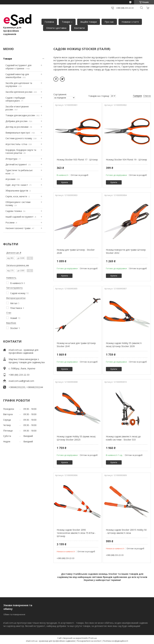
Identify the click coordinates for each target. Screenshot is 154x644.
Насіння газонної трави (18, 228)
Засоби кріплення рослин (19, 92)
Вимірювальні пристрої (18, 133)
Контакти (79, 28)
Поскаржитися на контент (89, 641)
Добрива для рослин (16, 121)
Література (11, 159)
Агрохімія (10, 179)
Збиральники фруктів (17, 191)
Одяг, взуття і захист (17, 185)
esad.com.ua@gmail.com (21, 381)
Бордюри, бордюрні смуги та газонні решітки (21, 152)
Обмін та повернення (14, 614)
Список (147, 96)
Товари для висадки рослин (20, 115)
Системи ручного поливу (19, 138)
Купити (65, 182)
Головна (49, 22)
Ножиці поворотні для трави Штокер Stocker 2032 (126, 251)
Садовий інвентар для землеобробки (17, 76)
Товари (66, 22)
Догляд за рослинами (17, 127)
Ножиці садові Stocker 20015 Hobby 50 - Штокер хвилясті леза (126, 531)
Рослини (10, 223)
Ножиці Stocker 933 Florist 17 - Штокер (77, 160)
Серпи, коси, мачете (16, 196)
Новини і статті (130, 22)
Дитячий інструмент (16, 164)
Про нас (109, 22)
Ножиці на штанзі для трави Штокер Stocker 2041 (76, 345)
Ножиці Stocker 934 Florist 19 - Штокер (126, 160)
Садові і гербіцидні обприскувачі (15, 99)
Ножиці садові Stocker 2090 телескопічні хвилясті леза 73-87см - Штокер (76, 533)
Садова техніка (14, 211)
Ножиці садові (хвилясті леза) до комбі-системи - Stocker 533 (123, 438)
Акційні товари (89, 22)
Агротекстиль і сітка (16, 144)
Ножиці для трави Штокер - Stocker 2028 (76, 251)
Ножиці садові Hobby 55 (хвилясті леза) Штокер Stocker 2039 (124, 345)
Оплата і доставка (56, 28)
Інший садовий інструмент (19, 217)
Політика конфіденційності (116, 641)
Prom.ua (93, 638)
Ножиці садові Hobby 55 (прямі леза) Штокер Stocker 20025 (76, 438)
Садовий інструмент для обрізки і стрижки (18, 67)
